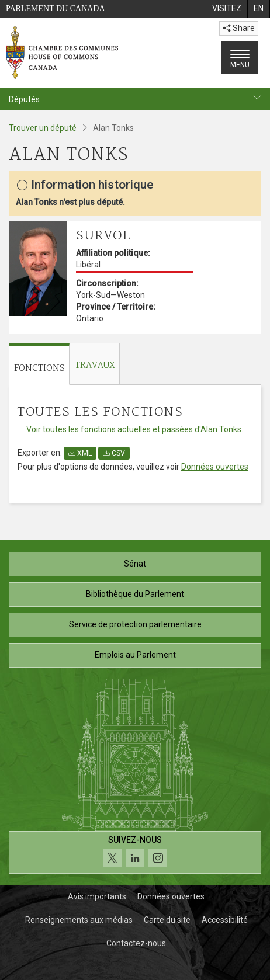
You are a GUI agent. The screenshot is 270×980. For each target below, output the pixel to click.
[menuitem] (226, 9)
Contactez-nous (136, 943)
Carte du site (167, 920)
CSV (114, 453)
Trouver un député (43, 128)
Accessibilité (225, 920)
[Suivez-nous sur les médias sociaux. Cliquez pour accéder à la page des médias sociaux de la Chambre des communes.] (135, 852)
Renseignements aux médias (79, 920)
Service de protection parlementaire (135, 624)
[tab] (39, 364)
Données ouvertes (215, 467)
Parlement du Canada (56, 8)
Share (239, 28)
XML (80, 453)
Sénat (135, 564)
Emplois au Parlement (135, 655)
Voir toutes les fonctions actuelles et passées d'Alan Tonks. (135, 429)
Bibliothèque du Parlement (135, 594)
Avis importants (97, 896)
